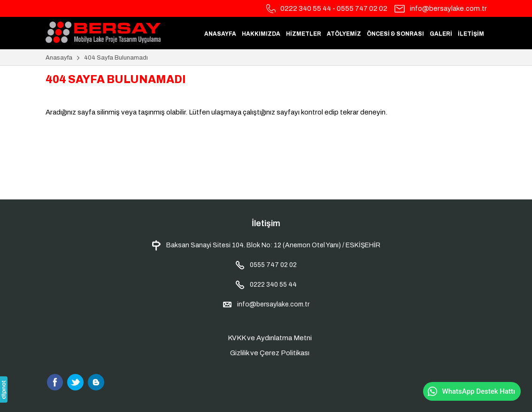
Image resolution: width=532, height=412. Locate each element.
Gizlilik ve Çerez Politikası (270, 353)
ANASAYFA (220, 34)
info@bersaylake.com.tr (448, 8)
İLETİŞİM (471, 34)
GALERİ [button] (441, 34)
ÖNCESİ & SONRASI (395, 34)
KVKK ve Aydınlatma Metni (270, 338)
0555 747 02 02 (362, 8)
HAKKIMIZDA (261, 34)
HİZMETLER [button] (304, 34)
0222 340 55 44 (306, 8)
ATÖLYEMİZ (344, 34)
